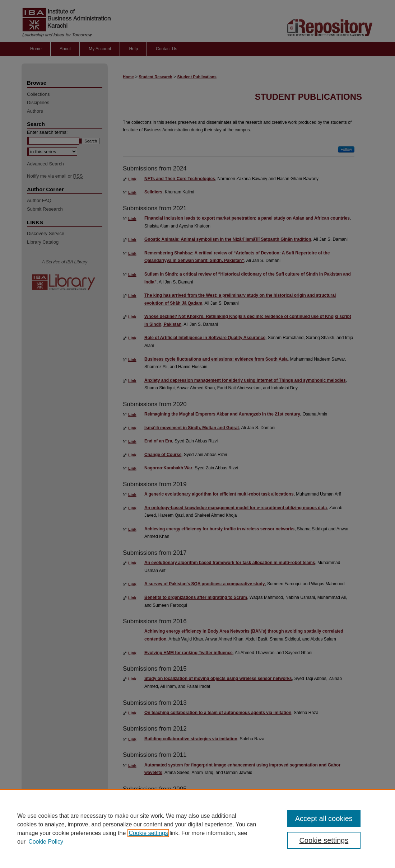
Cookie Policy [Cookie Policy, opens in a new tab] (46, 842)
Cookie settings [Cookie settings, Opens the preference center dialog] (324, 840)
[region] (197, 829)
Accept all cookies (324, 818)
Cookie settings (148, 833)
